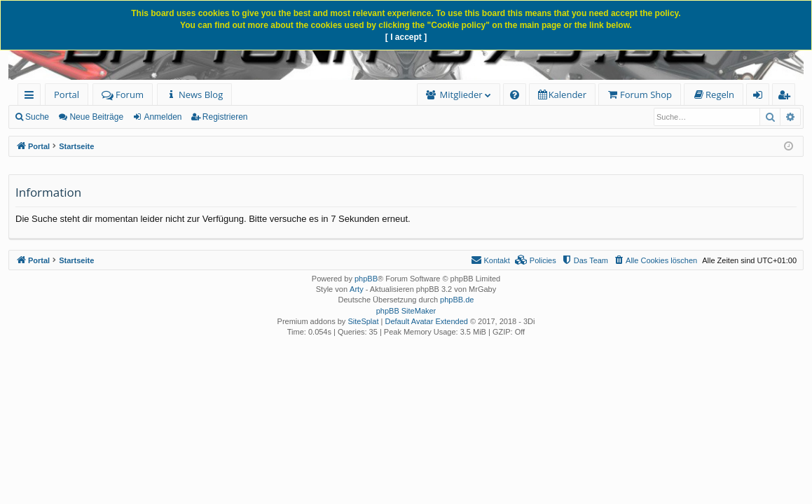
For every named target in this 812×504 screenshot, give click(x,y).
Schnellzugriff (32, 97)
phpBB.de (457, 300)
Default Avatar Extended (426, 321)
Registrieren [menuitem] (787, 97)
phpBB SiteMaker (406, 311)
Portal (67, 94)
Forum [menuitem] (123, 94)
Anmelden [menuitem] (762, 97)
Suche (37, 117)
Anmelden (163, 117)
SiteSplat (363, 321)
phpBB (366, 279)
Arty (357, 289)
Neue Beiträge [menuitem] (96, 117)
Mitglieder (461, 94)
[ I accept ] (406, 37)
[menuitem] (194, 95)
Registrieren (225, 117)
